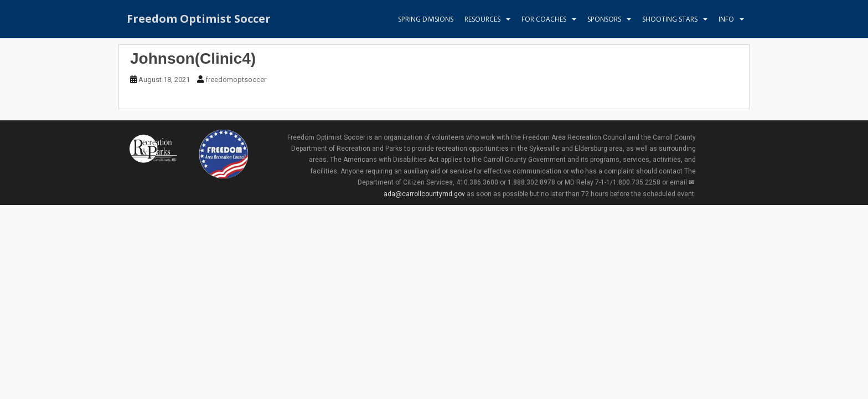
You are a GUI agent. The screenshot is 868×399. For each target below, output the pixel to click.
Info (726, 19)
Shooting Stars (670, 19)
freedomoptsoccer (236, 80)
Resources (482, 19)
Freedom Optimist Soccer (199, 19)
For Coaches (544, 19)
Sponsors (604, 19)
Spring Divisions (426, 19)
